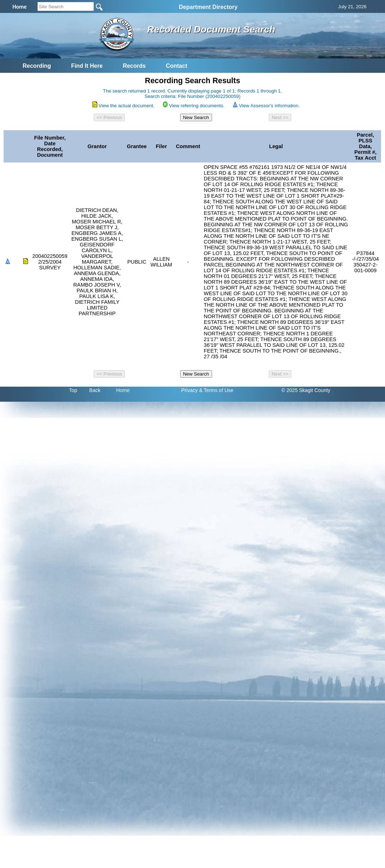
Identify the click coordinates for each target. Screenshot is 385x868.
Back (95, 390)
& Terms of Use (216, 390)
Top (73, 390)
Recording (37, 66)
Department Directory (208, 7)
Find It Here (87, 66)
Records (134, 66)
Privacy (189, 390)
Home (123, 390)
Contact (177, 66)
